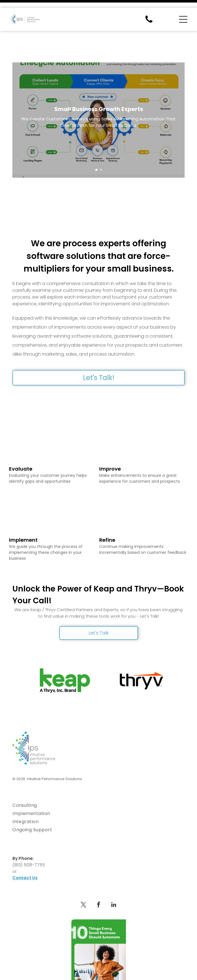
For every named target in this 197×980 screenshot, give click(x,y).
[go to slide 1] (96, 151)
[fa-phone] (149, 14)
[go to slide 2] (101, 151)
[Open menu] (183, 12)
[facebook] (99, 886)
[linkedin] (114, 886)
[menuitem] (98, 786)
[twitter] (83, 886)
